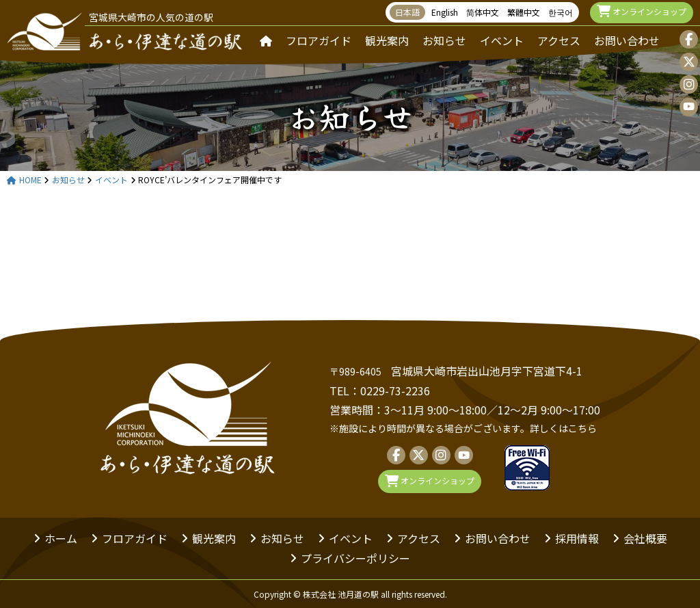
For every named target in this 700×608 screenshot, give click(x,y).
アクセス (559, 40)
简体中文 (483, 12)
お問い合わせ (627, 40)
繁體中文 (524, 12)
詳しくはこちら (563, 428)
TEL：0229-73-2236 (380, 391)
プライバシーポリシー (355, 558)
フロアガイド (319, 40)
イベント (502, 40)
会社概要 (645, 538)
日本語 (407, 12)
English (445, 12)
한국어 (561, 12)
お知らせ (444, 40)
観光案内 (387, 40)
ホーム (61, 538)
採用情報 (577, 538)
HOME (24, 180)
